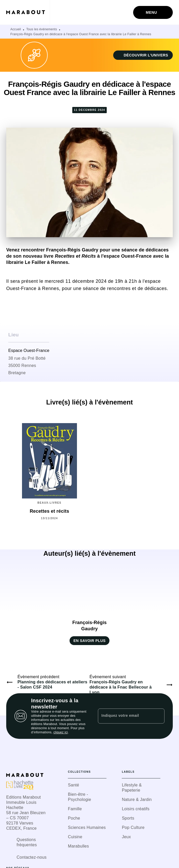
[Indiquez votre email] (125, 716)
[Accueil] (28, 12)
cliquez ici (60, 732)
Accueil (16, 29)
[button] (143, 55)
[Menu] (153, 12)
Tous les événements (42, 29)
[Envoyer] (158, 716)
